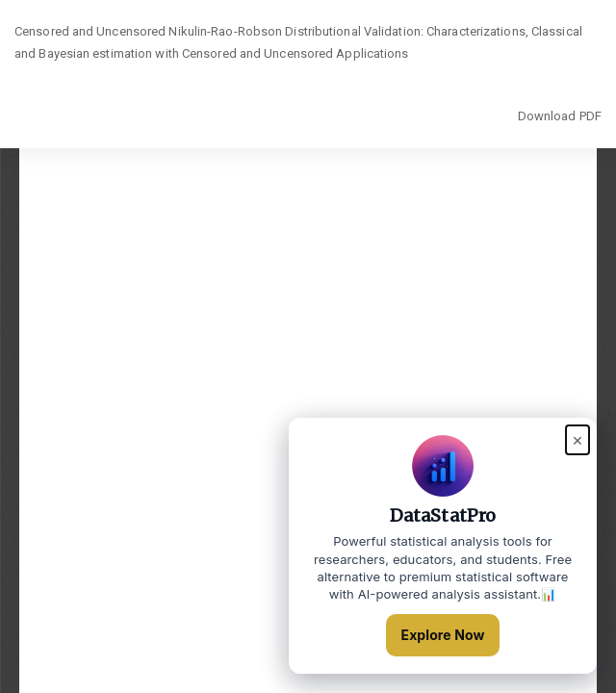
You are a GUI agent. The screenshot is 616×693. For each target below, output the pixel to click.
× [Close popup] (577, 439)
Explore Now (443, 635)
